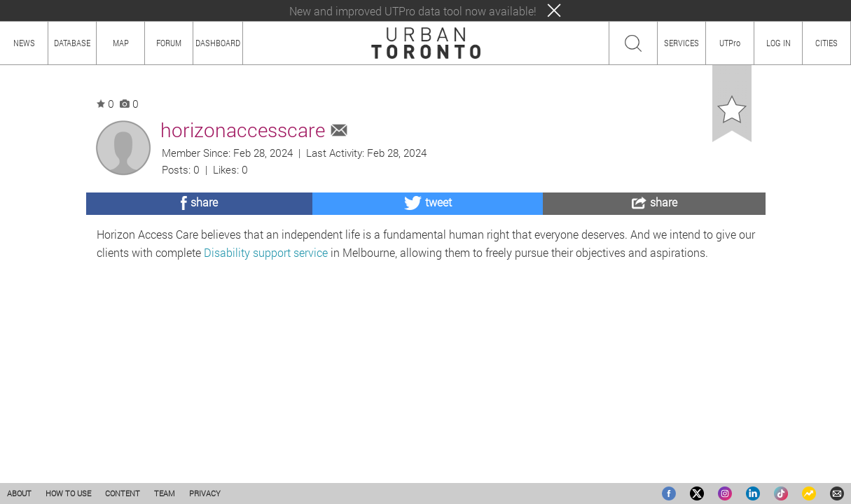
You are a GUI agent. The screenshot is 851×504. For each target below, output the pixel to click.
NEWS (24, 43)
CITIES (826, 43)
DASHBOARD (218, 43)
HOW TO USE (68, 493)
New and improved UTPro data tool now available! (413, 11)
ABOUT (19, 493)
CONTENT (123, 493)
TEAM (165, 493)
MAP (121, 43)
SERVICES (682, 43)
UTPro (730, 43)
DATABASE (72, 43)
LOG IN (779, 43)
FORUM (169, 43)
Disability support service (266, 252)
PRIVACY (205, 493)
